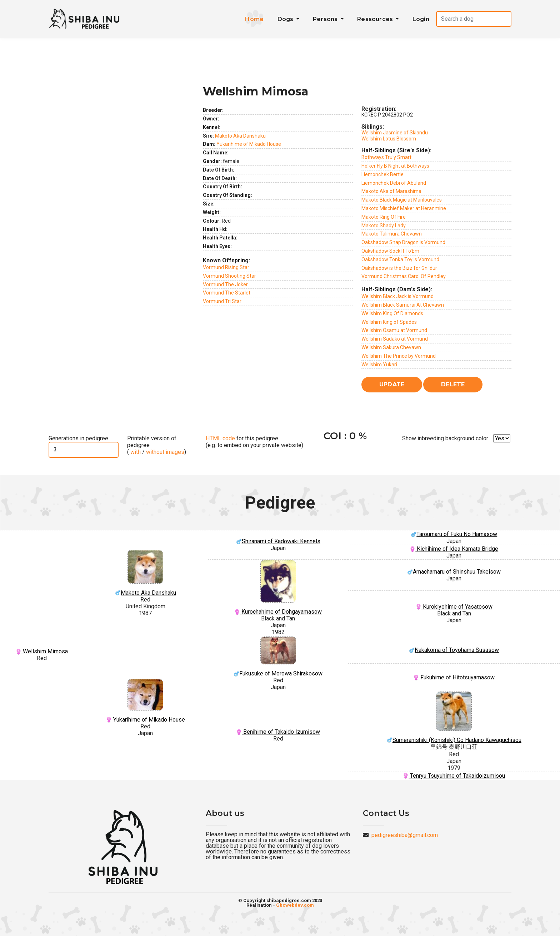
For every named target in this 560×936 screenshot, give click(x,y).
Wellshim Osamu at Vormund (394, 330)
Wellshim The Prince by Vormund (399, 356)
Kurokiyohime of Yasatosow (454, 607)
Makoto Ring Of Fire (384, 217)
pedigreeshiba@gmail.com (405, 835)
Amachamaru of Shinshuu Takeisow (454, 572)
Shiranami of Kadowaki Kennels (278, 541)
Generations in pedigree (78, 438)
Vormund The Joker (225, 284)
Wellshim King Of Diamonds (392, 313)
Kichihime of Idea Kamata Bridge (454, 549)
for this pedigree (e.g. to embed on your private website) (254, 442)
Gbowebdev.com (295, 905)
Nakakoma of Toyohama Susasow (454, 650)
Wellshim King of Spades (389, 322)
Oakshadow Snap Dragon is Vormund (403, 242)
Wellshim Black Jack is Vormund (397, 296)
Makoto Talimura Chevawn (392, 234)
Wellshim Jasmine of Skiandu (395, 133)
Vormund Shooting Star (229, 276)
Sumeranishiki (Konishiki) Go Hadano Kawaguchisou (454, 717)
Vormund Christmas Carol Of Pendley (404, 276)
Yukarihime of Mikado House (249, 144)
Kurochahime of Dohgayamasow (278, 588)
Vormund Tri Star (222, 301)
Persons (326, 19)
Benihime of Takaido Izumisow (278, 732)
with (135, 452)
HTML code (220, 438)
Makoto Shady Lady (384, 226)
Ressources (376, 19)
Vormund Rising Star (226, 267)
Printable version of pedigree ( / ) (157, 445)
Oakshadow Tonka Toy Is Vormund (400, 259)
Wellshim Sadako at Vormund (395, 339)
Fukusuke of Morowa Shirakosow (278, 657)
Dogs (286, 19)
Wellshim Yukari (379, 365)
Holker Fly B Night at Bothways (395, 166)
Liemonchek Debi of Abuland (394, 183)
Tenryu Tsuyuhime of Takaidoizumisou (454, 776)
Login (421, 19)
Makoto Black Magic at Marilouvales (402, 200)
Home (254, 19)
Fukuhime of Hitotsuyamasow (454, 677)
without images (165, 452)
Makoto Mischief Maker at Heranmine (404, 208)
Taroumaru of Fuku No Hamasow (454, 534)
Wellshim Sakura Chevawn (391, 347)
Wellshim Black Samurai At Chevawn (403, 305)
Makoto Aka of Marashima (391, 191)
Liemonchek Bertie (382, 174)
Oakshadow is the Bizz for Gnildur (399, 268)
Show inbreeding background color (445, 438)
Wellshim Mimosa (42, 651)
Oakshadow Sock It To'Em (390, 251)
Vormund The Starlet (227, 293)
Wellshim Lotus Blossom (389, 139)
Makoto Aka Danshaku (240, 136)
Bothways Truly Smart (386, 157)
